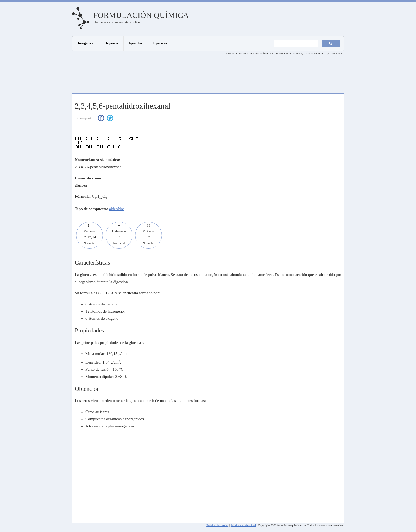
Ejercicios (161, 43)
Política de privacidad (243, 525)
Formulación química (141, 15)
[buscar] (295, 44)
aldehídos (117, 209)
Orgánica (111, 43)
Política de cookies (217, 525)
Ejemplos (136, 43)
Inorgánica (86, 43)
